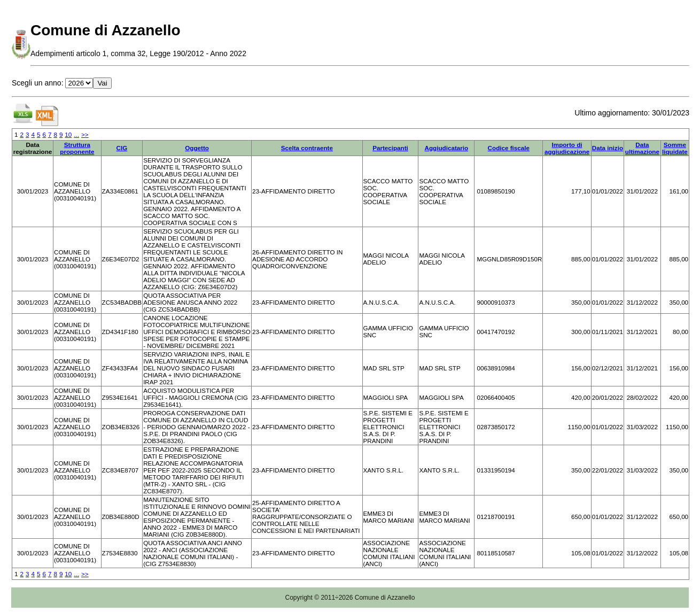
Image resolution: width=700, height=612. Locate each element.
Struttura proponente (77, 148)
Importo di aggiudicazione (567, 148)
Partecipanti (390, 148)
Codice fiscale (509, 148)
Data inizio (608, 148)
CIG (122, 148)
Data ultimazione (642, 148)
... (76, 134)
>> (85, 134)
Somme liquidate (675, 148)
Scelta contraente (307, 148)
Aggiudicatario (447, 148)
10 (68, 134)
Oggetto (197, 148)
